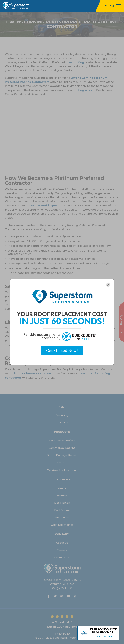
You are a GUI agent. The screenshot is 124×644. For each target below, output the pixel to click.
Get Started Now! (62, 350)
